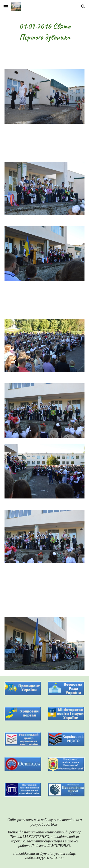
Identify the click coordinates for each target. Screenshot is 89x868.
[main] (45, 32)
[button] (6, 7)
